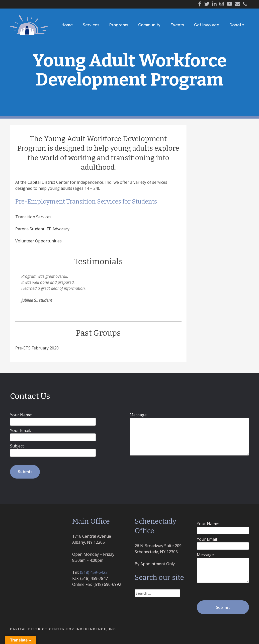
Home (67, 25)
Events (177, 25)
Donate (237, 25)
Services (91, 25)
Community (149, 25)
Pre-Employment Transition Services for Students (86, 202)
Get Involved (207, 25)
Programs (119, 25)
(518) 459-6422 (94, 572)
